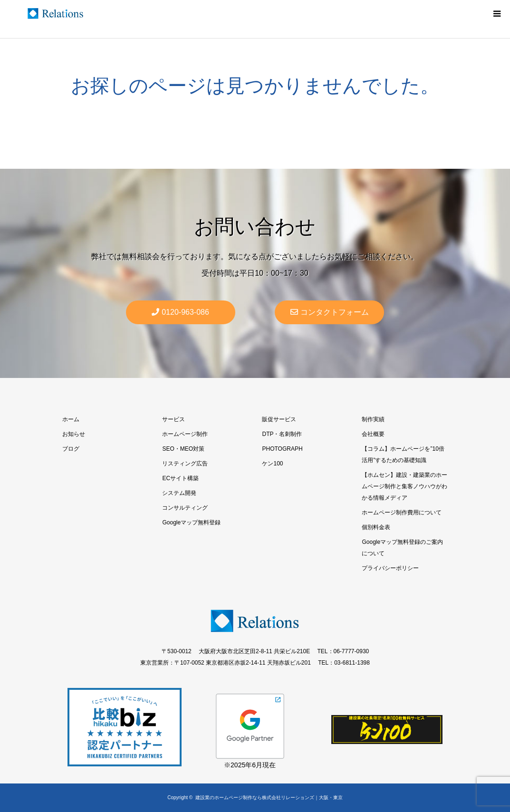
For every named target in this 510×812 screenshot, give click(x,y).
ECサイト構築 (180, 478)
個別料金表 (376, 527)
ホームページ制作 (185, 434)
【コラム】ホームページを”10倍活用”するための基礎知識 (403, 454)
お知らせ (74, 434)
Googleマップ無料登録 (191, 522)
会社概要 (373, 434)
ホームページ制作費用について (402, 512)
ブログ (71, 449)
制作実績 (373, 419)
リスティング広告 (185, 464)
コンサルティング (185, 508)
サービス (173, 419)
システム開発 (179, 493)
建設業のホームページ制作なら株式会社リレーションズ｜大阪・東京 (269, 797)
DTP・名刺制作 (282, 434)
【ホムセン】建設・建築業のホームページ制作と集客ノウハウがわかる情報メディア (404, 486)
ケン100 (272, 464)
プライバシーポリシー (390, 568)
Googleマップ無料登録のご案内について (402, 548)
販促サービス (279, 419)
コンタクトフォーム (330, 312)
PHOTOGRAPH (282, 449)
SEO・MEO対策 (183, 449)
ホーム (71, 419)
